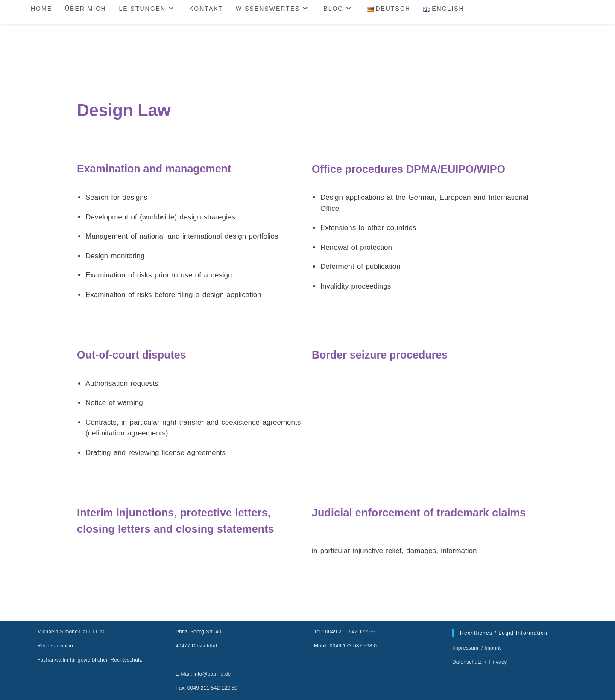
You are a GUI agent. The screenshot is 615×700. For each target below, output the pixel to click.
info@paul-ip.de (212, 674)
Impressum (466, 648)
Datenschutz (468, 662)
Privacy (498, 662)
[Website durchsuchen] (575, 9)
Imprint (492, 648)
